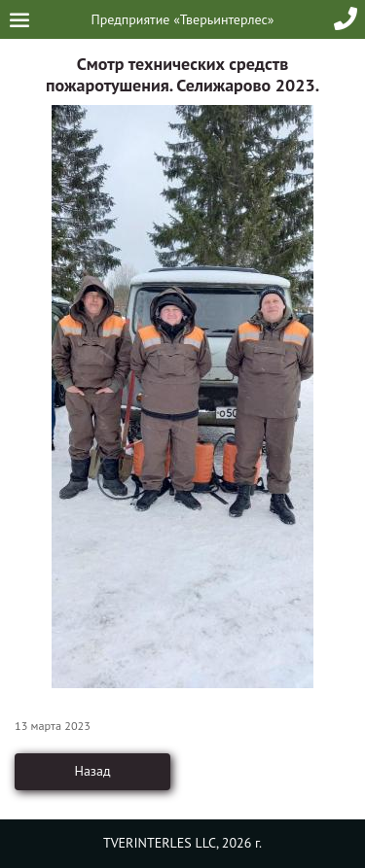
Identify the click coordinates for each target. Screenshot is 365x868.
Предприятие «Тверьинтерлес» (183, 19)
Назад (92, 771)
